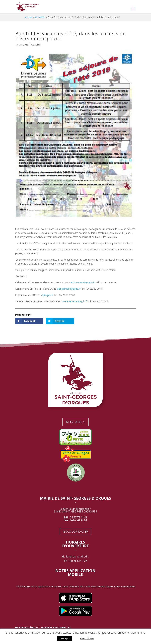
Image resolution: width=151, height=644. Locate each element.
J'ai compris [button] (65, 639)
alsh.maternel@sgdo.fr (83, 282)
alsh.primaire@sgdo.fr (69, 289)
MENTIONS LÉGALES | (28, 627)
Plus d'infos (87, 638)
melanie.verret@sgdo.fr (75, 301)
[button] (76, 637)
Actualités (40, 17)
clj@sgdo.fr (47, 295)
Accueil (29, 17)
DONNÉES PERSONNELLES (56, 627)
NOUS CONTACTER (75, 531)
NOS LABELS (75, 422)
